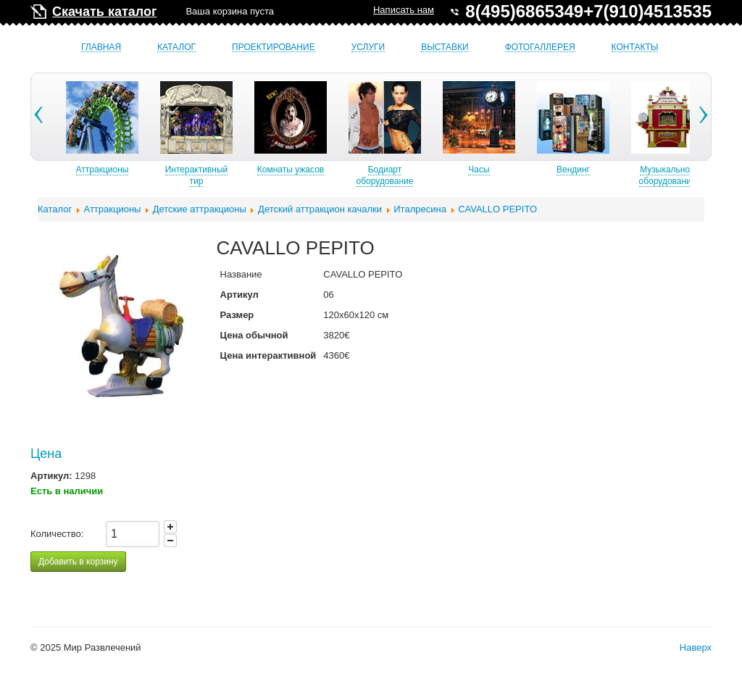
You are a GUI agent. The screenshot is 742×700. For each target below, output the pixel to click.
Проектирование (274, 47)
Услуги (368, 47)
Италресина (420, 209)
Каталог (176, 47)
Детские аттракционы (200, 209)
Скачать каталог (104, 12)
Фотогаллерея (540, 47)
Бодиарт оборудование (427, 175)
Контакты (635, 47)
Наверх (696, 647)
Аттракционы (145, 170)
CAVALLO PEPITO (497, 209)
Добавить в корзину (78, 562)
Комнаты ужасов (333, 170)
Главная (101, 47)
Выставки (445, 47)
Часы (521, 170)
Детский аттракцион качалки (320, 209)
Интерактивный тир (239, 175)
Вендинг (615, 170)
